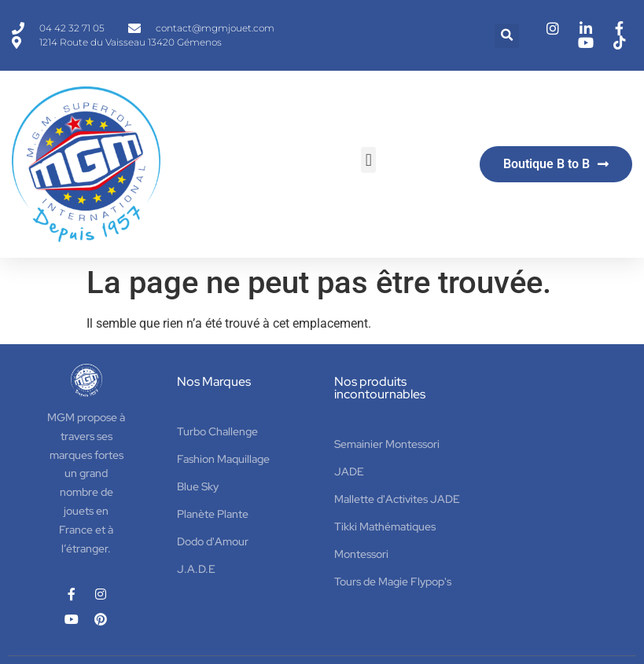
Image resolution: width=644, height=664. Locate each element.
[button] (507, 36)
